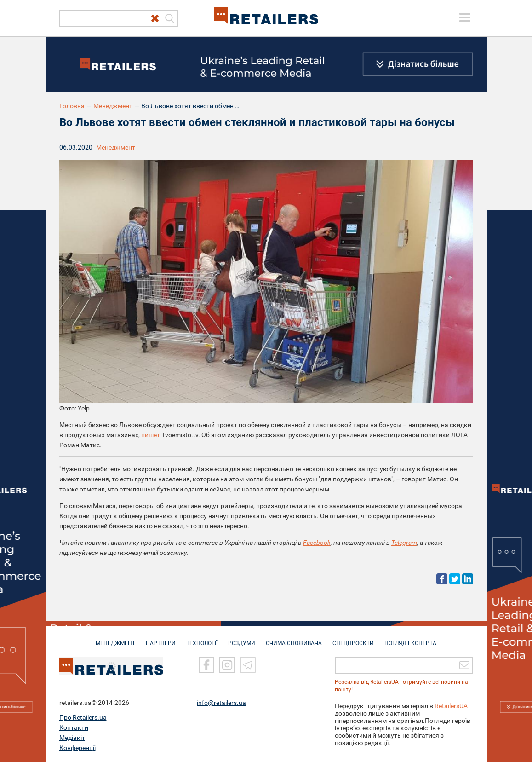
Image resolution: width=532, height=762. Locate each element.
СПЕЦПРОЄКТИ (353, 639)
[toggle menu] (465, 17)
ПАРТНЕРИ (161, 639)
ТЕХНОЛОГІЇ (202, 639)
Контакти (74, 727)
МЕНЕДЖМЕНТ (115, 639)
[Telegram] (248, 665)
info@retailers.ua (221, 703)
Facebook (317, 543)
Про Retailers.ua (83, 717)
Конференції (77, 748)
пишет (151, 435)
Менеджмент (113, 106)
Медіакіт (72, 738)
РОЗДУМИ (242, 639)
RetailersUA (451, 706)
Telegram (404, 543)
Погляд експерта (410, 639)
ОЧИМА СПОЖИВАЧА (294, 639)
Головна (72, 106)
